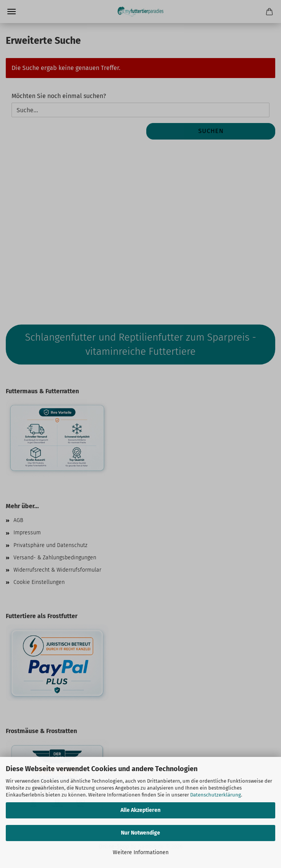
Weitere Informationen (141, 852)
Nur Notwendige (140, 833)
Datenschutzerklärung (216, 795)
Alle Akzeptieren (140, 810)
